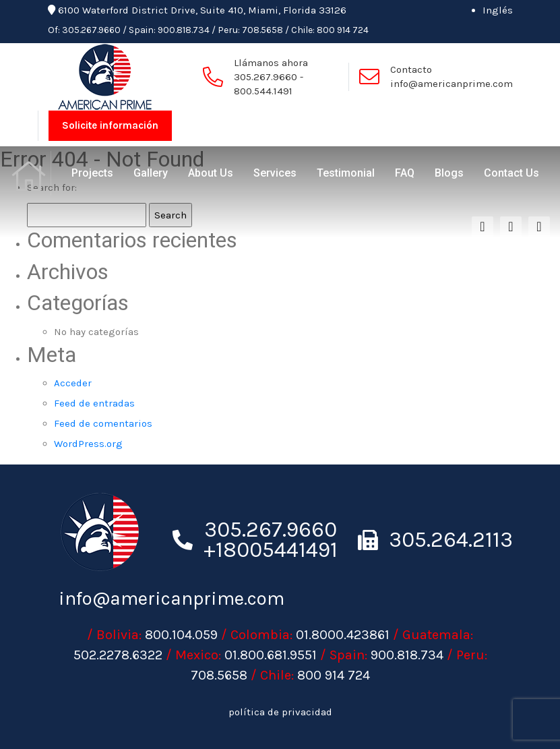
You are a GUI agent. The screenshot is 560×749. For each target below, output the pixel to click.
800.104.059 (181, 635)
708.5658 (262, 30)
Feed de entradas (94, 403)
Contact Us (511, 173)
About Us (211, 173)
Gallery (151, 173)
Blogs (449, 173)
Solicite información (110, 125)
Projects (92, 173)
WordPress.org (88, 444)
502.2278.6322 (118, 655)
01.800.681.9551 (271, 655)
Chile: (303, 30)
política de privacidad (280, 712)
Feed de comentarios (103, 423)
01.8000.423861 (343, 635)
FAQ (405, 173)
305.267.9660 (91, 30)
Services (275, 173)
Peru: (229, 30)
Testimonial (346, 173)
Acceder (73, 383)
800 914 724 (343, 30)
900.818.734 (184, 30)
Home (31, 173)
